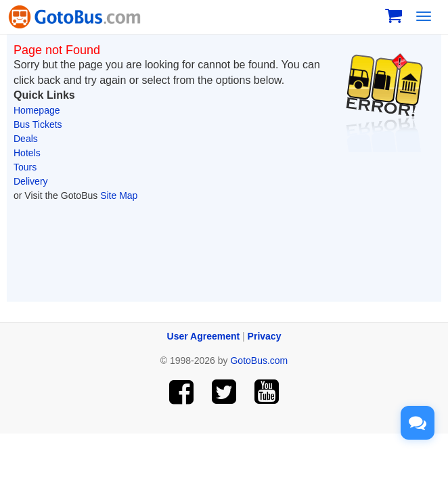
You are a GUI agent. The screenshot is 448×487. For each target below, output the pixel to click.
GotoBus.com (259, 361)
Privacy (265, 336)
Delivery (31, 181)
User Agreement (204, 336)
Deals (26, 139)
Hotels (27, 153)
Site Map (119, 195)
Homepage (37, 110)
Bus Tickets (38, 124)
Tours (25, 167)
